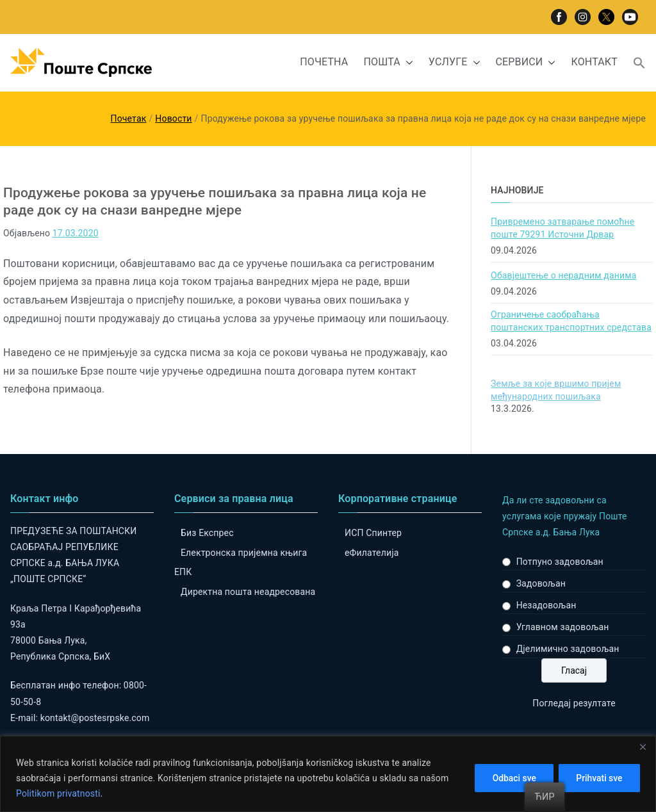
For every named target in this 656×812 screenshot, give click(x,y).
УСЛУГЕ (455, 62)
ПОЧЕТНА (324, 62)
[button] (407, 62)
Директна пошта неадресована (248, 592)
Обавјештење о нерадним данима (563, 275)
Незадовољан (546, 605)
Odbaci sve (510, 778)
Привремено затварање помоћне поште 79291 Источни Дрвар (562, 228)
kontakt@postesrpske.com (95, 718)
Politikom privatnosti (58, 793)
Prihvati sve (598, 778)
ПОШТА (388, 62)
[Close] (643, 747)
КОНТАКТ (594, 62)
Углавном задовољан (563, 627)
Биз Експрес (207, 533)
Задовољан (541, 583)
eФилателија (372, 553)
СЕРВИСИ (526, 62)
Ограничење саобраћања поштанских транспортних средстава (571, 321)
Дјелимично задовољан (568, 649)
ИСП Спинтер (373, 533)
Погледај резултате (574, 703)
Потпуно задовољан (560, 562)
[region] (328, 774)
